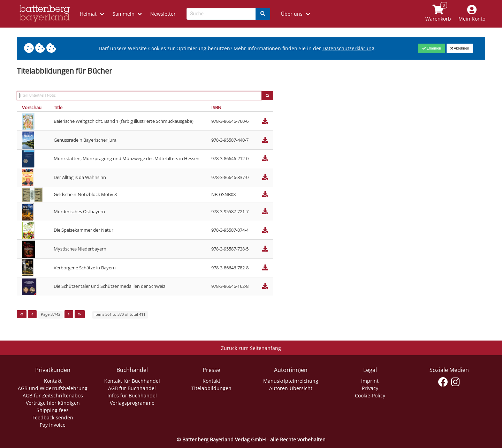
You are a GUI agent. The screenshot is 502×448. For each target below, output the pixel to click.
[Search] (263, 14)
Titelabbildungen (211, 388)
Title (58, 107)
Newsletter (163, 14)
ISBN (216, 107)
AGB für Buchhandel (132, 388)
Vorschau (32, 107)
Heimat (88, 14)
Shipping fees (53, 410)
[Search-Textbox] (221, 14)
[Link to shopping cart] (438, 14)
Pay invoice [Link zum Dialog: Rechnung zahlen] (53, 425)
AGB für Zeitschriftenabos (53, 395)
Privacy (370, 388)
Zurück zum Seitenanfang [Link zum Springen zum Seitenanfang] (251, 348)
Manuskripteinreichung (291, 381)
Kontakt (53, 381)
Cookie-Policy (370, 395)
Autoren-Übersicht (291, 388)
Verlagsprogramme (132, 403)
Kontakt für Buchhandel (132, 381)
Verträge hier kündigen (53, 403)
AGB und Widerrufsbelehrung (53, 388)
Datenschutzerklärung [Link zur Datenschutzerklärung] (348, 48)
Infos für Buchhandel (132, 395)
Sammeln (124, 14)
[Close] (431, 48)
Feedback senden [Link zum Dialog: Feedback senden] (53, 417)
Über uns (292, 14)
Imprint (370, 381)
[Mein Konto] (472, 14)
